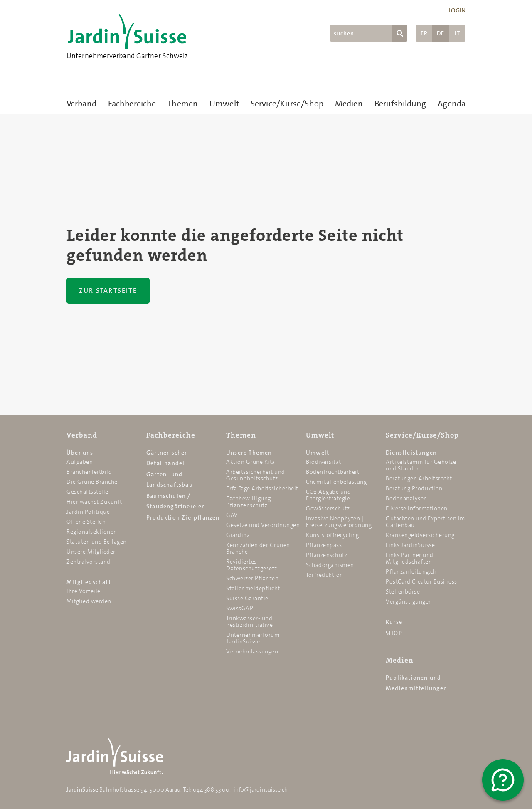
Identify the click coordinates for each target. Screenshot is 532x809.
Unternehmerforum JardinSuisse (253, 638)
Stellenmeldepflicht (253, 588)
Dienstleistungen (411, 453)
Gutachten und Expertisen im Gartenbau (425, 522)
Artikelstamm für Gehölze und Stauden (421, 465)
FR (424, 33)
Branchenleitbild (89, 472)
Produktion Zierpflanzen (183, 517)
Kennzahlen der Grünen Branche (258, 548)
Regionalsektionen (92, 532)
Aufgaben (80, 462)
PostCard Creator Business (421, 581)
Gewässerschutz (328, 508)
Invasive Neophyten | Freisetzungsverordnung (339, 522)
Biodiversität (324, 462)
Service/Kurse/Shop (287, 104)
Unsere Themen (249, 453)
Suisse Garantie (247, 598)
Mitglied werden (89, 601)
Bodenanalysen (406, 498)
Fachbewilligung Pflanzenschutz (249, 502)
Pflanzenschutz (326, 555)
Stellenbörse (403, 591)
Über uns (80, 453)
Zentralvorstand (89, 562)
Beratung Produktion (414, 488)
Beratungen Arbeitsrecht (419, 478)
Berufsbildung (400, 104)
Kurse (394, 622)
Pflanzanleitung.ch (411, 571)
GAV (232, 515)
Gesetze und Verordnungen (263, 525)
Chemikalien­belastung (336, 482)
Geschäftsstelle (87, 492)
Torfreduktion (325, 575)
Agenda (452, 104)
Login (457, 10)
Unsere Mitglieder (91, 552)
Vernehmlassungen (252, 651)
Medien (349, 104)
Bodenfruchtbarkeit (332, 472)
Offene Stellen (86, 522)
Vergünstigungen (409, 601)
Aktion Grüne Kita (251, 462)
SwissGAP (240, 608)
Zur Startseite (108, 291)
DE (441, 33)
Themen (183, 104)
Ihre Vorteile (84, 591)
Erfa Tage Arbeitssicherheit (262, 488)
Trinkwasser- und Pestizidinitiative (249, 621)
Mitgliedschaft (89, 582)
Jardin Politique (88, 512)
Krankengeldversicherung (420, 535)
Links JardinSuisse (410, 545)
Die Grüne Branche (92, 482)
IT (457, 33)
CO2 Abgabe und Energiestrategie (328, 495)
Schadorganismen (330, 565)
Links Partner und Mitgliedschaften (410, 558)
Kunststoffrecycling (332, 535)
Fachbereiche (132, 104)
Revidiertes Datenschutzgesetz (252, 565)
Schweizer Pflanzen (252, 578)
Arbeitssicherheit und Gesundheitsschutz (256, 475)
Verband (81, 104)
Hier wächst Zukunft (94, 502)
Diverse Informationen (417, 508)
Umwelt (224, 104)
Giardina (238, 535)
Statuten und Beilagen (97, 542)
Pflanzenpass (324, 545)
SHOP (394, 633)
